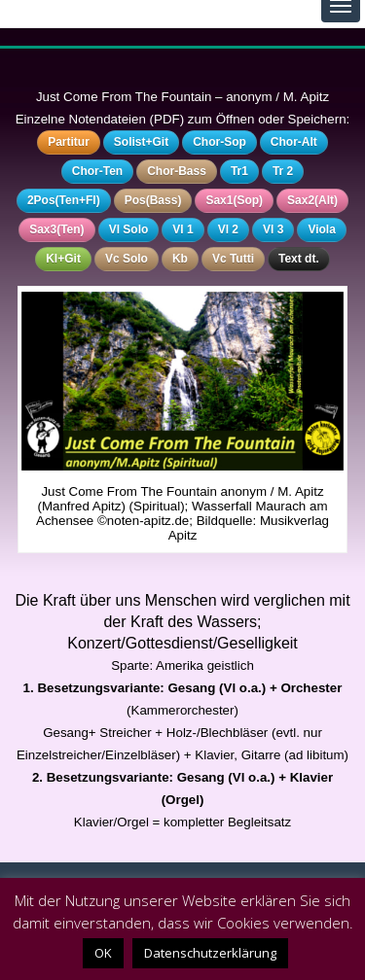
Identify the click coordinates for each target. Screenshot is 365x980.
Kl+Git (63, 259)
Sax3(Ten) (56, 229)
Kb (180, 259)
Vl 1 (182, 229)
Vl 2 (228, 229)
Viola (321, 229)
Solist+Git (141, 142)
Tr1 (239, 171)
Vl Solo (129, 229)
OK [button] (103, 953)
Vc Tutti (233, 259)
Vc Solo (127, 259)
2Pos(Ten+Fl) (64, 200)
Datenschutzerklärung (210, 953)
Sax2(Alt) (312, 200)
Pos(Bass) (153, 200)
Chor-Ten (97, 171)
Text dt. (299, 259)
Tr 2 (283, 171)
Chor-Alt (294, 142)
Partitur (69, 142)
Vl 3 (273, 229)
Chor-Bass (177, 171)
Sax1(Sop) (234, 200)
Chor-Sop (219, 142)
